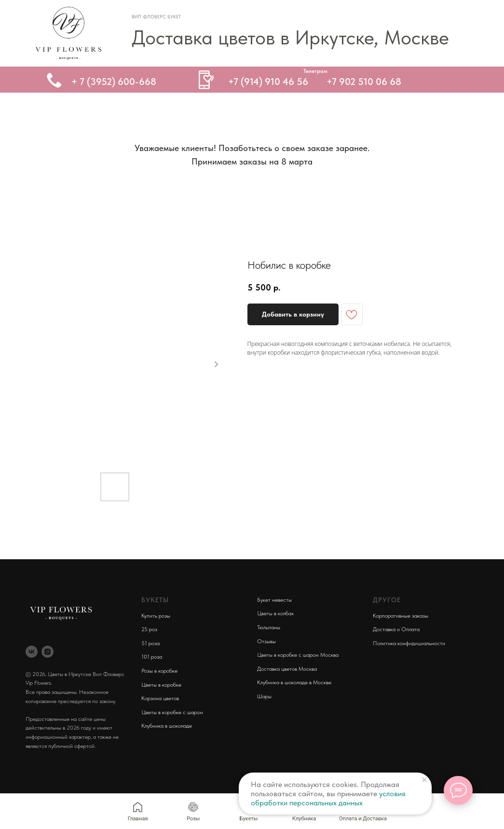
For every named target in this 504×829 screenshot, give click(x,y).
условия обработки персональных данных (328, 798)
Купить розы (156, 616)
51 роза (150, 643)
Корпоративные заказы (401, 616)
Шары (264, 696)
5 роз (151, 629)
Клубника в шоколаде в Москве (294, 682)
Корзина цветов (160, 698)
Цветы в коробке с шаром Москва (298, 655)
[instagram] (48, 652)
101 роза (152, 657)
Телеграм (315, 71)
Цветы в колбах (275, 613)
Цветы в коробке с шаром (172, 712)
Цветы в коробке (161, 685)
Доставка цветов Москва (287, 669)
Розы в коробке (159, 671)
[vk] (32, 652)
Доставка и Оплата (396, 629)
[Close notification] (424, 780)
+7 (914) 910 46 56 (268, 82)
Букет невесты (274, 600)
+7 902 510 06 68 (364, 82)
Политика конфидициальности (409, 643)
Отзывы (266, 641)
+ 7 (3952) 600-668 (114, 82)
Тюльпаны (269, 627)
